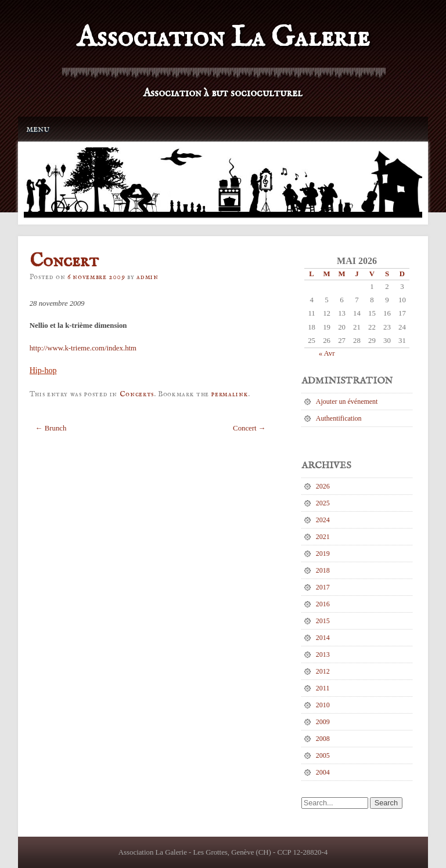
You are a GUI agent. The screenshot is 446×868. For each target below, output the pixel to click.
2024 (323, 520)
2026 (323, 486)
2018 (323, 570)
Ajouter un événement (347, 402)
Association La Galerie (223, 38)
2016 (323, 604)
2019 (323, 554)
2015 (323, 621)
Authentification (339, 418)
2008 (323, 739)
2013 (323, 654)
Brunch (51, 428)
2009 (323, 722)
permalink (229, 394)
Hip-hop (43, 370)
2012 (323, 671)
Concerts (137, 394)
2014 (323, 638)
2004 (323, 772)
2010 (323, 705)
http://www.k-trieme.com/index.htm (83, 348)
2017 (323, 587)
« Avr (327, 353)
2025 (323, 503)
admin (147, 277)
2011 (323, 688)
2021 (323, 537)
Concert (249, 428)
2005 (323, 755)
